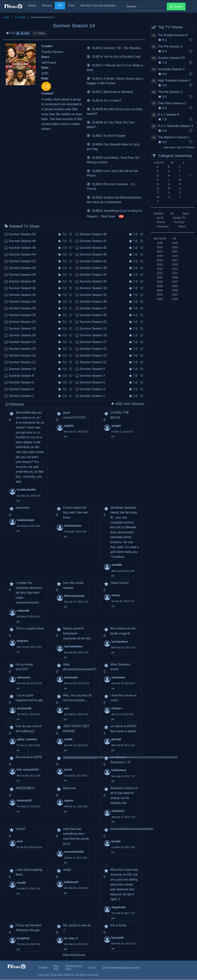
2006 (160, 286)
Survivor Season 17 (93, 342)
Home (32, 5)
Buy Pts (56, 968)
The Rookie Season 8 (173, 35)
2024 (160, 247)
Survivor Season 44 (22, 254)
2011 (175, 273)
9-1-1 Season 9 (168, 115)
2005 (175, 286)
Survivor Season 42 (22, 261)
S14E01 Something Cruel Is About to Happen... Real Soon (114, 213)
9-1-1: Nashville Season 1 (176, 126)
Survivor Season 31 (93, 295)
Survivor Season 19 (93, 335)
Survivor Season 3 (92, 389)
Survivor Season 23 (93, 322)
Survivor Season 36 (22, 281)
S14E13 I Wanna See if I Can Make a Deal (115, 67)
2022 (160, 251)
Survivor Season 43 (93, 254)
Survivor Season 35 (93, 281)
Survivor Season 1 (92, 396)
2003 (175, 290)
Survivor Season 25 (93, 315)
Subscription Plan (74, 968)
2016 (160, 265)
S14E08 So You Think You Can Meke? (111, 124)
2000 (160, 299)
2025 (175, 243)
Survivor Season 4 (21, 389)
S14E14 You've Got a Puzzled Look (114, 56)
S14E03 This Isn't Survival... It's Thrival (111, 186)
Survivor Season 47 (93, 241)
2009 (175, 277)
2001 (175, 295)
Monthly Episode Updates (98, 5)
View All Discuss (74, 955)
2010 (160, 277)
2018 (160, 260)
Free (71, 5)
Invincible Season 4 (171, 69)
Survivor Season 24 (22, 322)
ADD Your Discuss (127, 404)
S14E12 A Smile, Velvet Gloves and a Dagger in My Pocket (115, 81)
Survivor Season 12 (22, 362)
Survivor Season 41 (93, 261)
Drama (161, 222)
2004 (160, 290)
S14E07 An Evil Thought (106, 135)
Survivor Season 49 (93, 234)
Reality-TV (179, 218)
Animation (163, 226)
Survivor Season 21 (93, 328)
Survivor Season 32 (22, 295)
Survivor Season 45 (93, 248)
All (172, 163)
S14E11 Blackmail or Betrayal (110, 91)
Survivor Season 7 (92, 376)
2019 (175, 256)
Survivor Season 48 (22, 241)
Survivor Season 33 (93, 288)
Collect (39, 33)
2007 (175, 282)
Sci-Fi (160, 218)
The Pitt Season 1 (170, 92)
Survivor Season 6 (21, 382)
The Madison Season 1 (174, 137)
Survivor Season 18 (22, 342)
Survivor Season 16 (22, 349)
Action (182, 226)
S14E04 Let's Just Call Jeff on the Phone (112, 173)
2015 (175, 265)
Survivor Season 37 (93, 275)
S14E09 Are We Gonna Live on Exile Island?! (115, 111)
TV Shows (20, 17)
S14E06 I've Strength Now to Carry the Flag (113, 146)
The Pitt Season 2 (170, 46)
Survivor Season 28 (22, 308)
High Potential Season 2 (174, 81)
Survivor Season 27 (93, 308)
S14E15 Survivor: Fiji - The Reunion (114, 48)
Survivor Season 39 (93, 268)
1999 (175, 299)
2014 (160, 269)
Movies (47, 5)
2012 (160, 273)
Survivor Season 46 (22, 248)
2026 (160, 243)
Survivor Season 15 (93, 349)
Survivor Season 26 (22, 315)
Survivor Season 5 (92, 382)
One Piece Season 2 (172, 103)
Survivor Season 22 (22, 328)
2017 (175, 260)
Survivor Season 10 (22, 369)
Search (176, 7)
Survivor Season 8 (21, 376)
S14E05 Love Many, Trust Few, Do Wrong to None (113, 160)
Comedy (179, 222)
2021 (175, 251)
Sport (186, 214)
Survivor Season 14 (22, 355)
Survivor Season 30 (22, 302)
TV (60, 5)
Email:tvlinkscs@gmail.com (121, 968)
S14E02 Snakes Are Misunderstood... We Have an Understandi (115, 199)
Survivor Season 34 (22, 288)
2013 (175, 269)
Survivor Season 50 (22, 234)
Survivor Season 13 (93, 355)
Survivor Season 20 (22, 335)
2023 (175, 247)
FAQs (92, 968)
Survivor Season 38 (22, 275)
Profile (43, 968)
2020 (160, 256)
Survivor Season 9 (92, 369)
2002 (160, 295)
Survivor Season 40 (22, 268)
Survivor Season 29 (93, 302)
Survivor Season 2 (21, 396)
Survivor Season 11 (93, 362)
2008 (160, 282)
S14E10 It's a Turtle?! (104, 100)
